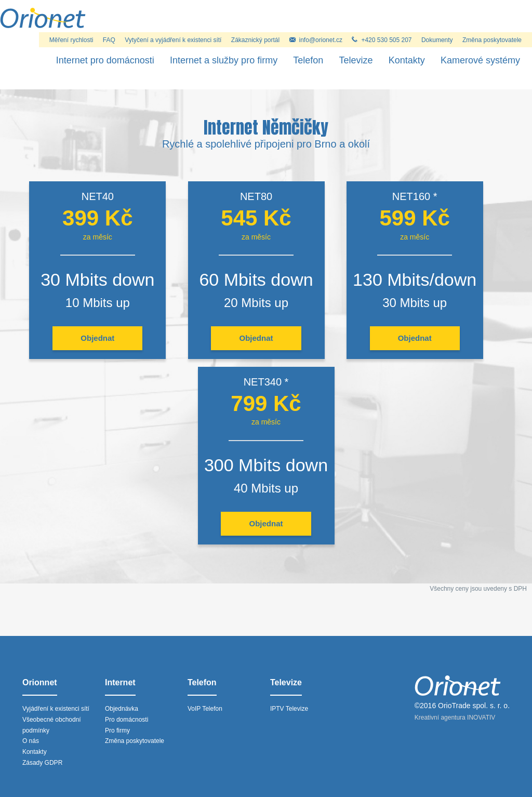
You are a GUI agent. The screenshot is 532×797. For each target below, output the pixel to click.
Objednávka (122, 709)
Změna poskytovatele (492, 40)
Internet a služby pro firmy (224, 60)
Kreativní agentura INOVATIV (455, 718)
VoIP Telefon (205, 709)
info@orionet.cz (316, 40)
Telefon (308, 60)
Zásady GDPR (42, 763)
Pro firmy (117, 730)
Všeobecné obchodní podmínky (52, 725)
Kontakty (407, 60)
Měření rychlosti (71, 40)
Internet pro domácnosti (105, 60)
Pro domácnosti (127, 720)
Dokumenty (437, 40)
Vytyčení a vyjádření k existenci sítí (173, 40)
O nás (31, 741)
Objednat (97, 338)
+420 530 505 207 (382, 40)
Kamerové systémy (480, 60)
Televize (356, 60)
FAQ (109, 40)
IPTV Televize (289, 709)
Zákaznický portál (255, 40)
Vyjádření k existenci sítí (56, 709)
